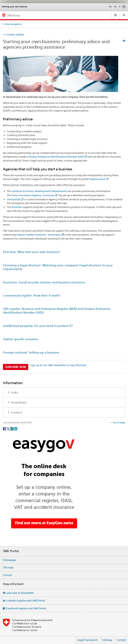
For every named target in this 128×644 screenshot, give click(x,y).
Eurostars (17, 207)
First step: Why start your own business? (32, 252)
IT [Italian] (119, 7)
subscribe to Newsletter (20, 593)
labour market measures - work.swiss (39, 235)
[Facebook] (5, 429)
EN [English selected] (124, 7)
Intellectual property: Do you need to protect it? (38, 326)
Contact (8, 575)
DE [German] (110, 7)
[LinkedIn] (16, 429)
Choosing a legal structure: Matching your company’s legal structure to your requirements (58, 267)
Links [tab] (14, 392)
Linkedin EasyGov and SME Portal (25, 600)
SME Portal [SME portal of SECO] (13, 15)
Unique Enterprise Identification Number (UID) (56, 157)
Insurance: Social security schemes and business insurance (44, 282)
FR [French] (115, 7)
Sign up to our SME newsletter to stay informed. (58, 365)
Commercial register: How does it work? (32, 295)
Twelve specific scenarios (21, 339)
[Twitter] (9, 429)
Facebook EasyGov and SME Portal (26, 608)
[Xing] (12, 429)
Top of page (119, 423)
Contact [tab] (16, 412)
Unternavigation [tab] (13, 24)
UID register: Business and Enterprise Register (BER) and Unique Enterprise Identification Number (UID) (57, 311)
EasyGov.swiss (97, 179)
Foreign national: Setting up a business (31, 352)
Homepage (9, 560)
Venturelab (14, 199)
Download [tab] (18, 402)
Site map (8, 567)
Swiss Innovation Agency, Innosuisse (33, 195)
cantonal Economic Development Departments (39, 191)
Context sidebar (15, 34)
